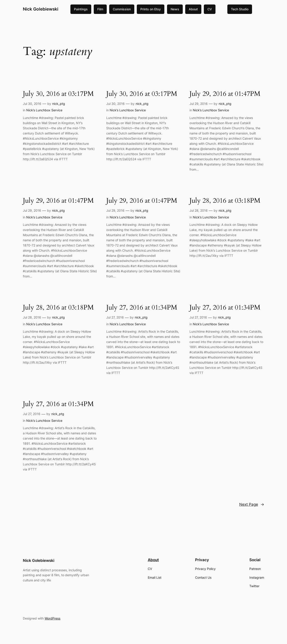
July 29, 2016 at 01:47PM (225, 94)
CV (210, 9)
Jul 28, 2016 (199, 210)
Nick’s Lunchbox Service (44, 110)
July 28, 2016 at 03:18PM (225, 201)
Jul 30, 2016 (32, 104)
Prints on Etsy (151, 9)
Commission (122, 9)
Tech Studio (240, 9)
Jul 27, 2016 (115, 317)
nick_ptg (59, 104)
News (175, 9)
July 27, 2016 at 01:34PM (142, 308)
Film (100, 9)
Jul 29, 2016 (199, 104)
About (193, 9)
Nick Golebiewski (41, 9)
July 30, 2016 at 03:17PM (58, 94)
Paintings (81, 9)
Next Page (252, 504)
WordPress (52, 618)
